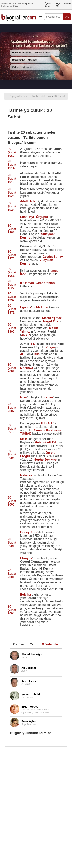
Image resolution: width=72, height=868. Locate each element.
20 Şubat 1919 (12, 179)
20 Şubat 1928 (12, 192)
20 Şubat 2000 (12, 501)
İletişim (67, 4)
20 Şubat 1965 (12, 229)
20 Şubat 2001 (12, 368)
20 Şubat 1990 (12, 328)
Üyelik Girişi (48, 5)
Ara (67, 17)
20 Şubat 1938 (12, 206)
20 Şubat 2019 (12, 428)
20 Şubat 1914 (12, 165)
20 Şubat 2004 (12, 610)
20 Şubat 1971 (12, 309)
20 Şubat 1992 (12, 297)
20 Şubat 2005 (12, 454)
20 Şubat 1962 (12, 152)
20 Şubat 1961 (12, 272)
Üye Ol (58, 5)
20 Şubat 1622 (12, 285)
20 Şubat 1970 (12, 255)
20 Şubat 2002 (12, 408)
